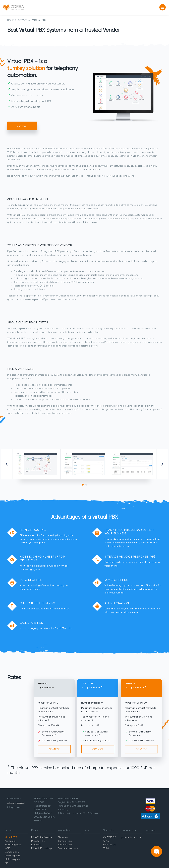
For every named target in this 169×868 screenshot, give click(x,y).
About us (63, 837)
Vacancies (151, 830)
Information (64, 830)
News (87, 830)
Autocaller (10, 841)
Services (9, 830)
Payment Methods (68, 848)
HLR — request (13, 859)
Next (162, 464)
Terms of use (65, 841)
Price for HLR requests (38, 843)
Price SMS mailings (42, 848)
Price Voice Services (42, 837)
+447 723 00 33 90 (109, 846)
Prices (35, 830)
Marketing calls (13, 845)
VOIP (8, 848)
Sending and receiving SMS (13, 854)
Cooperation (129, 830)
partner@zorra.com (132, 837)
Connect (22, 126)
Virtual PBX (11, 837)
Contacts (108, 830)
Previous (7, 464)
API (7, 863)
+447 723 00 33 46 (109, 839)
